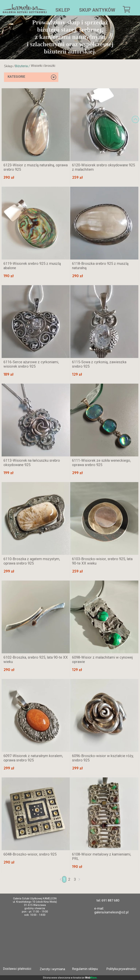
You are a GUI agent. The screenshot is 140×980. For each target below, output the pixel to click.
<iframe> (72, 942)
